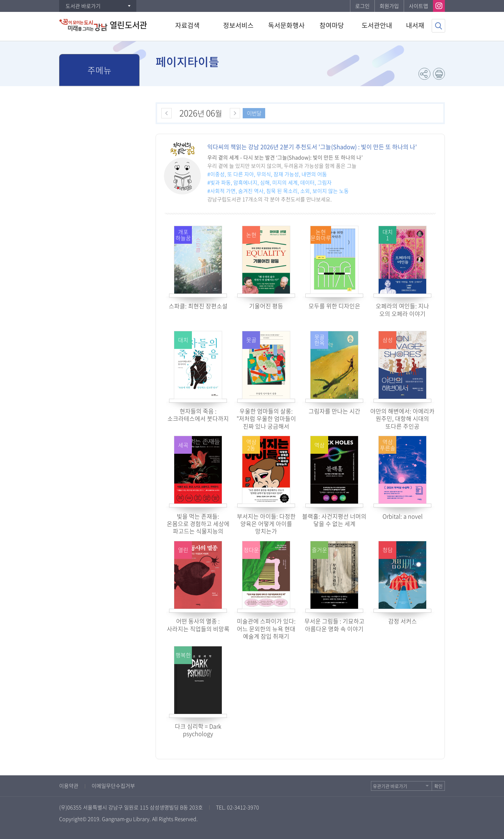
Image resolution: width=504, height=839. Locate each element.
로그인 (362, 6)
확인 (438, 786)
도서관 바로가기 (83, 6)
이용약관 (69, 786)
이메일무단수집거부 (113, 786)
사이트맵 (419, 6)
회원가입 (389, 6)
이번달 (254, 113)
